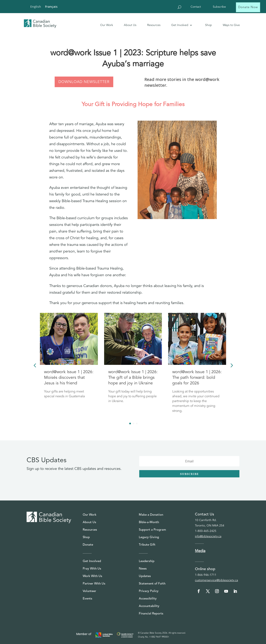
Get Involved (180, 25)
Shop (209, 25)
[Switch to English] (36, 6)
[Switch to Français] (51, 6)
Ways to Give (231, 25)
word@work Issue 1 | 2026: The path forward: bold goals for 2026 (197, 377)
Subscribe (219, 7)
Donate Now (248, 7)
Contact (196, 7)
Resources (154, 25)
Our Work (107, 25)
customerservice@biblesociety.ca (216, 580)
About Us (130, 25)
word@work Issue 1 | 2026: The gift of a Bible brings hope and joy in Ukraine (133, 377)
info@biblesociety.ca (208, 536)
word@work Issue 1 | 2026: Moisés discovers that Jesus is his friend (69, 377)
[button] (231, 365)
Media (200, 551)
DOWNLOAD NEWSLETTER (84, 82)
